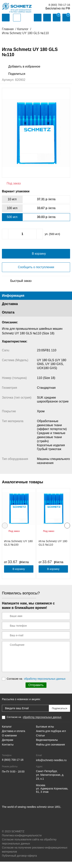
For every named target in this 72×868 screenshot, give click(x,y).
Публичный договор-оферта (19, 862)
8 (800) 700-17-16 (59, 5)
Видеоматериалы (47, 746)
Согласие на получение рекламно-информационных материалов (35, 856)
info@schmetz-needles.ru (51, 767)
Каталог (7, 733)
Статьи (40, 742)
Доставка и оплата (14, 738)
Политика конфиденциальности (22, 842)
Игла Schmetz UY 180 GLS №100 (18, 549)
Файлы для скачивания (50, 751)
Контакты (8, 751)
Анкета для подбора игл (51, 738)
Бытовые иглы (45, 733)
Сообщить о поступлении (36, 273)
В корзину (19, 576)
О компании (9, 742)
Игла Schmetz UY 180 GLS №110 (53, 549)
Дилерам (7, 746)
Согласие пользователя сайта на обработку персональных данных (29, 848)
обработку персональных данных (45, 685)
